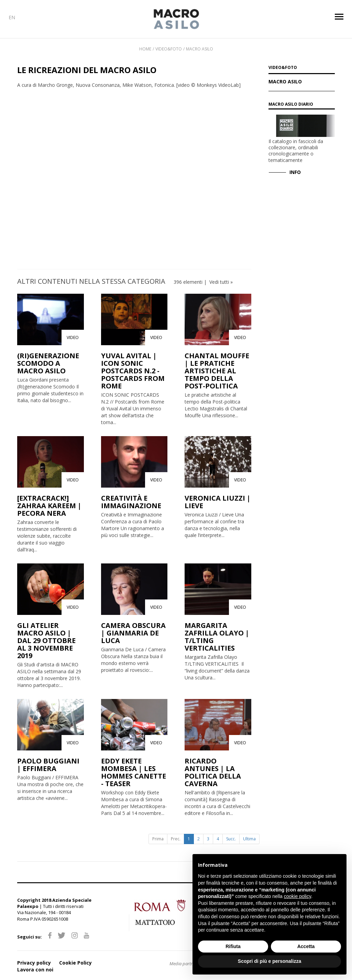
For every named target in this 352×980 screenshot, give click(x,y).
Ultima (249, 839)
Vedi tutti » (221, 282)
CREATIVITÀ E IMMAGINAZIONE (131, 502)
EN (12, 17)
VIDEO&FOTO (283, 68)
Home (145, 49)
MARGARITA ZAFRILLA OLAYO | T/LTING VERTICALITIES (217, 637)
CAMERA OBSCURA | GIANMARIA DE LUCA (133, 633)
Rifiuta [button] (233, 946)
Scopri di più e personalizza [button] (269, 961)
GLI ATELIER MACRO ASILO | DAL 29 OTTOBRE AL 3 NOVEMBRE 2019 (46, 640)
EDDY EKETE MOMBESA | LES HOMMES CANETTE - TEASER (134, 772)
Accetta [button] (306, 946)
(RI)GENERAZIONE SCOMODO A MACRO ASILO (48, 363)
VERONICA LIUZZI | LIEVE (218, 502)
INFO (295, 172)
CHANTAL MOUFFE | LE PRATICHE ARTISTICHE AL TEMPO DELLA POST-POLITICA (217, 371)
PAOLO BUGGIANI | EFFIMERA (48, 765)
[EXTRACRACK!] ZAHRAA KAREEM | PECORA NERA (49, 506)
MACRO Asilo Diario (291, 104)
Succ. (231, 839)
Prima (158, 839)
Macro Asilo (200, 49)
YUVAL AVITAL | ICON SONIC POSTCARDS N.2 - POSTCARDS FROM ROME (133, 371)
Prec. (176, 839)
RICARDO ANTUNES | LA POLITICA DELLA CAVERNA (213, 772)
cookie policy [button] (298, 896)
